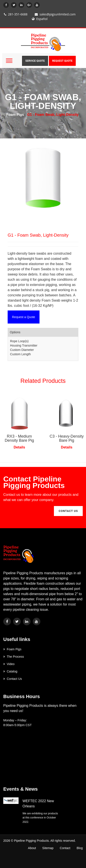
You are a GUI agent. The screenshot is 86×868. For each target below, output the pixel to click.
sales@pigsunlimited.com (55, 14)
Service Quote (35, 61)
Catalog (10, 671)
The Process (14, 657)
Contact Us (13, 679)
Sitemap (48, 848)
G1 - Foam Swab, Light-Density (53, 115)
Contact (65, 848)
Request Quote (62, 61)
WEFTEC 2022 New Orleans (38, 804)
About (32, 848)
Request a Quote (24, 317)
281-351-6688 (16, 14)
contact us (68, 511)
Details (19, 447)
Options (15, 332)
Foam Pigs (15, 115)
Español (40, 19)
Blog (80, 848)
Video (9, 664)
